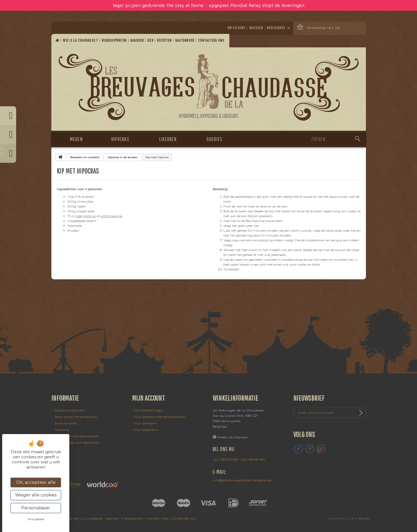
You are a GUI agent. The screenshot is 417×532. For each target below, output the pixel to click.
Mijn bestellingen (149, 410)
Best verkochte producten (75, 417)
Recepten (165, 40)
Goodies (215, 139)
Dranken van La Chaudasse (80, 519)
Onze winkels (65, 423)
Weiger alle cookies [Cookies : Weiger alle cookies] (36, 495)
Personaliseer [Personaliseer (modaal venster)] (36, 508)
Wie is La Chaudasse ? (81, 40)
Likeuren (168, 139)
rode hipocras (85, 216)
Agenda (112, 519)
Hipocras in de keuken (123, 157)
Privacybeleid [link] (36, 519)
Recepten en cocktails (85, 157)
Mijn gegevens (146, 430)
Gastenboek (185, 40)
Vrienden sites (157, 519)
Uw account (236, 28)
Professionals (132, 519)
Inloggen (256, 28)
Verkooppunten (115, 40)
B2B (151, 40)
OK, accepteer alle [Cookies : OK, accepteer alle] (36, 482)
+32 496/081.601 (253, 460)
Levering (61, 430)
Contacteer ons (212, 40)
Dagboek (138, 40)
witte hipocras (111, 216)
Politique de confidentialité (76, 443)
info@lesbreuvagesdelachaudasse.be (242, 480)
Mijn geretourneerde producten (160, 417)
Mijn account (148, 398)
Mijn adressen (146, 423)
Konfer (364, 519)
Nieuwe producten (69, 410)
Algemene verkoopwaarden (76, 436)
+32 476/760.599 (225, 460)
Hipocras (120, 139)
